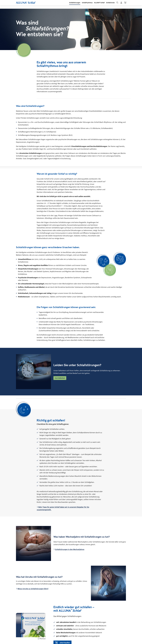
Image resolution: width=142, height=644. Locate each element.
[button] (71, 4)
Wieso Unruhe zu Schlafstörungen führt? (32, 589)
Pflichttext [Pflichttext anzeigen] (42, 639)
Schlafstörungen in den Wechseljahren (69, 549)
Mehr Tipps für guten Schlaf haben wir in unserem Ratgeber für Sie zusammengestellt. (63, 508)
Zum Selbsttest (60, 378)
